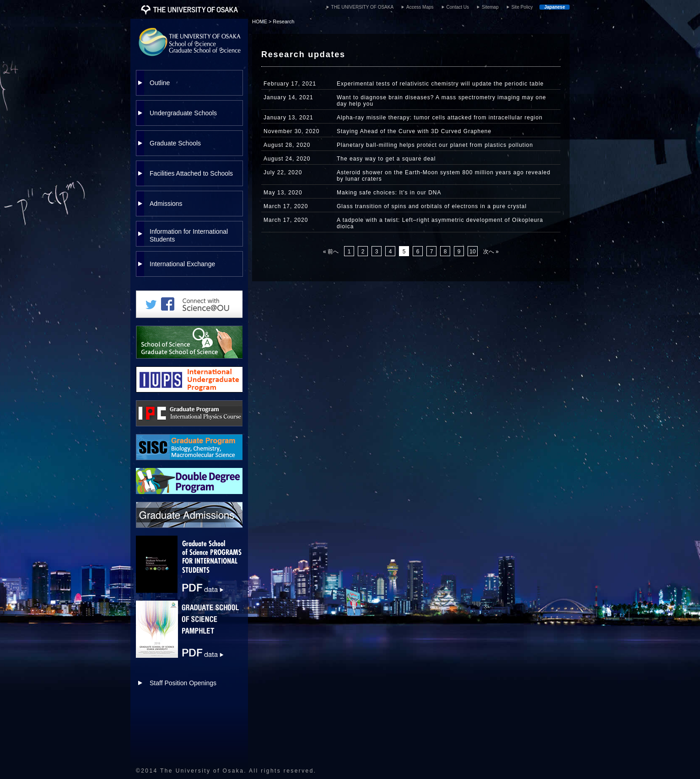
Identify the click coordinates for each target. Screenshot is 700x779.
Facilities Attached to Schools (191, 173)
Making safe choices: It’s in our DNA (389, 193)
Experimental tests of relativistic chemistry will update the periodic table (440, 84)
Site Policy (522, 7)
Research (283, 21)
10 (472, 252)
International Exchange (182, 264)
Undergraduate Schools (183, 113)
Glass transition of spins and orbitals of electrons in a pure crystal (432, 206)
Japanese (555, 7)
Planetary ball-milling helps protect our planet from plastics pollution (435, 145)
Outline (160, 83)
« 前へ (331, 252)
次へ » (491, 252)
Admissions (166, 204)
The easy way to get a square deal (386, 159)
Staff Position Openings (183, 683)
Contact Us (458, 7)
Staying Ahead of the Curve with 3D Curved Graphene (414, 131)
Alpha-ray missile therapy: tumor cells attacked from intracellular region (440, 118)
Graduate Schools (175, 143)
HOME (260, 21)
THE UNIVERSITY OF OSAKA (363, 7)
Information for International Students (189, 235)
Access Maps (420, 7)
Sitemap (490, 7)
